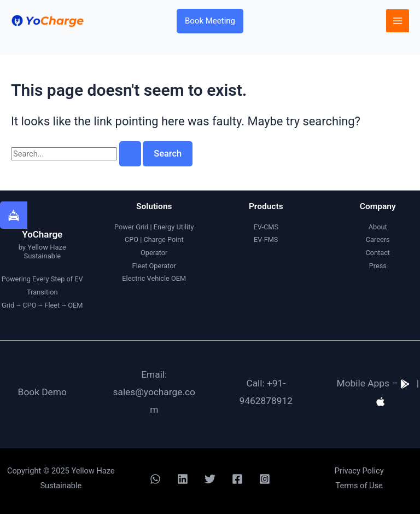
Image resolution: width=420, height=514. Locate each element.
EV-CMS (266, 227)
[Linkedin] (183, 479)
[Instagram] (265, 479)
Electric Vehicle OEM (154, 278)
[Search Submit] (130, 154)
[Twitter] (210, 479)
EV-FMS (266, 239)
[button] (210, 21)
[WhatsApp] (155, 479)
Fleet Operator (154, 266)
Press (378, 266)
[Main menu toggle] (398, 21)
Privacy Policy (359, 471)
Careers (378, 239)
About (378, 227)
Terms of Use (359, 486)
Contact (378, 253)
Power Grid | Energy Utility (154, 227)
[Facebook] (237, 479)
